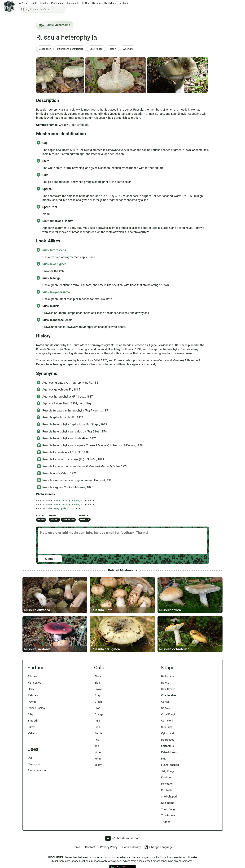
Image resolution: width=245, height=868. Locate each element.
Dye (30, 758)
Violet (98, 752)
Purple (98, 733)
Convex (54, 520)
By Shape (124, 3)
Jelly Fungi (168, 771)
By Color (97, 3)
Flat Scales (35, 683)
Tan (97, 746)
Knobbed (167, 777)
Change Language (158, 847)
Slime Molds (72, 3)
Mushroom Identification (70, 49)
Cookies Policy (132, 847)
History (112, 49)
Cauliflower (168, 689)
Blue (97, 683)
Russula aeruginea (54, 264)
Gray (97, 695)
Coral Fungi (168, 714)
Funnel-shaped (170, 765)
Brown (98, 689)
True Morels (168, 815)
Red (97, 740)
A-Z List (23, 3)
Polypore (167, 784)
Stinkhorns (168, 803)
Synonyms (128, 49)
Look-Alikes (96, 49)
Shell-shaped (169, 797)
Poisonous (57, 3)
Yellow (98, 765)
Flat (163, 759)
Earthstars (168, 746)
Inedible (44, 3)
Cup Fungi (167, 727)
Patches (33, 695)
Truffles (166, 822)
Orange (99, 714)
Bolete (165, 683)
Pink (97, 727)
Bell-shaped (168, 676)
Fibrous (33, 676)
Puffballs (167, 790)
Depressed (68, 520)
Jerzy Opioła (60, 508)
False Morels (169, 752)
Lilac (97, 708)
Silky (31, 714)
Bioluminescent (37, 770)
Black (98, 676)
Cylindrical (167, 733)
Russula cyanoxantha (56, 292)
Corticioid (167, 721)
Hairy (31, 689)
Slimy (31, 727)
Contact (90, 847)
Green (41, 520)
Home (76, 847)
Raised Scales (36, 708)
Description (45, 49)
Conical (166, 702)
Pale (97, 721)
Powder (33, 702)
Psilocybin (34, 764)
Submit (50, 559)
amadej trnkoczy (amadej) (67, 501)
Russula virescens (54, 250)
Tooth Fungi (168, 809)
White (98, 759)
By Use (86, 3)
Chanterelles (169, 695)
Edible (34, 3)
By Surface (110, 3)
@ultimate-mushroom (123, 838)
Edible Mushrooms (55, 25)
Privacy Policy (109, 847)
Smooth (85, 520)
